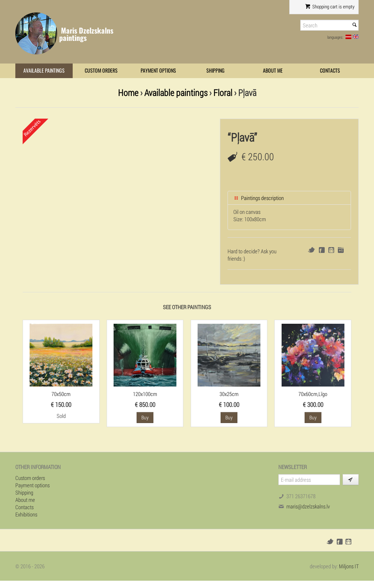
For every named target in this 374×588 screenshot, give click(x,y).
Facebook (322, 250)
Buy (145, 417)
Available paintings (44, 71)
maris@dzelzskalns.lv (308, 506)
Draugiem (331, 250)
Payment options (158, 71)
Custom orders (101, 71)
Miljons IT (349, 566)
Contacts (330, 71)
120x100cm (145, 394)
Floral (223, 93)
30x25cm (229, 394)
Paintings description (259, 198)
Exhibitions (26, 514)
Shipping (215, 71)
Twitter (311, 250)
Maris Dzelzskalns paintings (86, 34)
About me (273, 71)
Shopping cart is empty (330, 7)
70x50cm (61, 394)
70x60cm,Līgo (313, 394)
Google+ (341, 250)
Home (128, 93)
